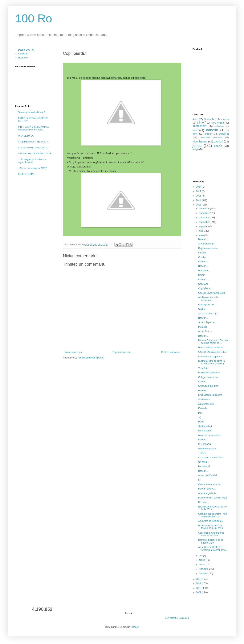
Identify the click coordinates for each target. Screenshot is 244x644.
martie (202, 565)
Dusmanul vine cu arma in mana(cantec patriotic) (211, 362)
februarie (204, 569)
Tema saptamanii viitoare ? (32, 112)
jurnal (197, 146)
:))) (200, 417)
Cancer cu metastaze (209, 484)
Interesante (199, 126)
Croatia (202, 257)
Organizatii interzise (208, 386)
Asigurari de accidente (210, 435)
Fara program (205, 431)
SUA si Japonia (206, 322)
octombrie (204, 218)
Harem (202, 275)
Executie (203, 408)
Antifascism (204, 400)
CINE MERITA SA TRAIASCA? (34, 142)
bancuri (212, 130)
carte (195, 134)
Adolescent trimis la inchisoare (208, 299)
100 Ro (34, 18)
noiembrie (204, 213)
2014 (199, 200)
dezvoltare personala (211, 137)
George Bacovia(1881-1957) (213, 352)
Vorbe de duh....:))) (208, 314)
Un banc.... (204, 462)
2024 (199, 187)
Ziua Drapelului (206, 404)
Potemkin (203, 271)
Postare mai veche (171, 352)
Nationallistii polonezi (209, 373)
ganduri (218, 142)
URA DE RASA (26, 136)
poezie (218, 146)
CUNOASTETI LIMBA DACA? (33, 148)
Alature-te (23, 54)
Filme (200, 123)
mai (201, 556)
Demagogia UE (206, 305)
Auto (195, 119)
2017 (199, 191)
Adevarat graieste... (208, 493)
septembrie (205, 222)
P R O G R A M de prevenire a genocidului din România (33, 128)
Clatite (201, 309)
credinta (224, 134)
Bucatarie (209, 119)
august (203, 227)
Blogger (134, 627)
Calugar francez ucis (209, 377)
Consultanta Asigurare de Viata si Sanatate (211, 534)
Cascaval (203, 284)
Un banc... (203, 502)
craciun (208, 134)
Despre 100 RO (26, 50)
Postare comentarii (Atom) (91, 358)
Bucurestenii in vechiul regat (213, 498)
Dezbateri (23, 58)
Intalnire (202, 253)
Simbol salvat (205, 426)
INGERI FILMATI (27, 174)
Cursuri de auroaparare (210, 357)
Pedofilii (202, 391)
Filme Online (217, 123)
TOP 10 (202, 453)
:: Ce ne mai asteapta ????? (33, 168)
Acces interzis (205, 331)
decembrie (204, 209)
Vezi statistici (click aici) (177, 618)
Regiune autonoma (208, 248)
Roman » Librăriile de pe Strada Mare (211, 541)
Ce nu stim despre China (211, 458)
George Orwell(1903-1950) (212, 293)
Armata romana (206, 244)
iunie (202, 235)
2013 (199, 205)
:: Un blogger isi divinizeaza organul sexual (32, 161)
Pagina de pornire (122, 352)
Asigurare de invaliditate (210, 521)
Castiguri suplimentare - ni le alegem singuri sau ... (213, 515)
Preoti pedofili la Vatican (210, 348)
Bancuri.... (203, 239)
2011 (199, 583)
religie (196, 149)
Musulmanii (204, 466)
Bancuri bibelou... (207, 489)
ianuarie (203, 574)
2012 (199, 579)
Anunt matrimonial (207, 475)
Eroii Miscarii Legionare (210, 395)
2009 (199, 592)
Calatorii (225, 119)
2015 (199, 196)
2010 (199, 588)
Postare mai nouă (73, 352)
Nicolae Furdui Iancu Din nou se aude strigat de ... (213, 342)
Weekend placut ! (207, 449)
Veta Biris (203, 368)
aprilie (202, 560)
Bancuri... (203, 266)
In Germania (205, 444)
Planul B (203, 327)
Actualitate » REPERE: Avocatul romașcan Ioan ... (213, 549)
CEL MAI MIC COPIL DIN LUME (35, 154)
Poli (200, 413)
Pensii (201, 422)
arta (195, 130)
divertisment (200, 142)
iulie (201, 231)
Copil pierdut (205, 288)
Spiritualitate (219, 126)
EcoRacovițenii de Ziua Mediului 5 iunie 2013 (210, 527)
